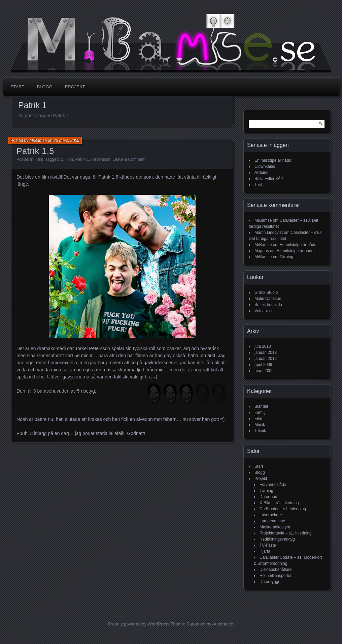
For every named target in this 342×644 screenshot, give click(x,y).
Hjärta (265, 551)
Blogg (44, 87)
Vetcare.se (264, 311)
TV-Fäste (268, 545)
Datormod (268, 497)
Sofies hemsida (268, 305)
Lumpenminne (272, 521)
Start (17, 87)
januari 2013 (266, 352)
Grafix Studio (266, 293)
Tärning (286, 257)
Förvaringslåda (273, 485)
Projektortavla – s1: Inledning (286, 533)
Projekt (75, 87)
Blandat (261, 406)
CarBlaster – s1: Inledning (283, 509)
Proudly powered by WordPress (139, 624)
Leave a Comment (129, 159)
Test (258, 185)
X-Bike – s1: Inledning (279, 503)
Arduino (261, 173)
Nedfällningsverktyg (277, 539)
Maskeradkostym (275, 527)
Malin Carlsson (268, 299)
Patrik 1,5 (35, 151)
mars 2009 (264, 371)
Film (40, 159)
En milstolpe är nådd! (273, 160)
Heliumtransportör (276, 576)
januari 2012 (266, 359)
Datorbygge (270, 582)
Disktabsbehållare (276, 570)
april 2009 (263, 365)
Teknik (260, 431)
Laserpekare (271, 515)
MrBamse (38, 141)
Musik (260, 425)
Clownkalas (265, 166)
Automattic (223, 624)
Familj (260, 412)
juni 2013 (263, 346)
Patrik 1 (82, 159)
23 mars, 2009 (66, 141)
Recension (101, 159)
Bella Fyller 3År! (269, 179)
